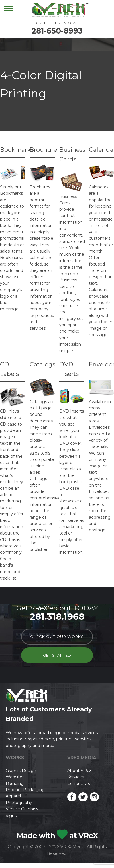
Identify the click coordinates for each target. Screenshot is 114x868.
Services (76, 777)
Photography (19, 803)
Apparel (13, 796)
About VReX (79, 771)
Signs (11, 816)
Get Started (57, 655)
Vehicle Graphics (22, 809)
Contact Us (78, 783)
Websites (15, 777)
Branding (15, 783)
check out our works (57, 637)
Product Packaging (25, 790)
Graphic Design (21, 771)
